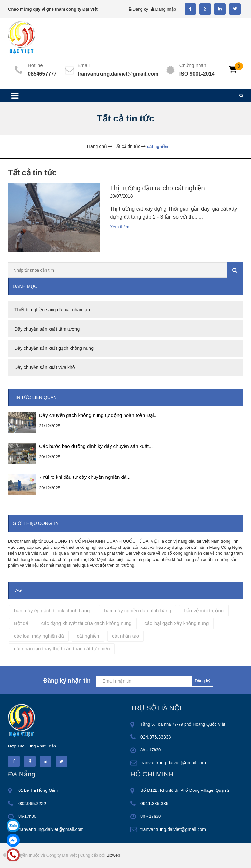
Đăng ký (140, 9)
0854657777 (42, 74)
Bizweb (113, 855)
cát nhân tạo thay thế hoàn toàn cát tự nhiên (62, 649)
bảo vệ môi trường (204, 611)
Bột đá (21, 623)
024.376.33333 (156, 737)
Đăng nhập (166, 9)
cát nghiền (88, 636)
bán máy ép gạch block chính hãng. (53, 611)
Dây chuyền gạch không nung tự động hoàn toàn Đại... (98, 415)
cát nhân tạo (125, 636)
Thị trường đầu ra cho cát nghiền (158, 188)
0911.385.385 (155, 804)
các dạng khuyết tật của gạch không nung (87, 623)
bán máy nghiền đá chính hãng (138, 611)
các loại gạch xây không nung (177, 623)
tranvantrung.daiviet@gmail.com (118, 74)
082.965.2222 (32, 804)
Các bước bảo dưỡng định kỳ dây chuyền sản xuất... (96, 446)
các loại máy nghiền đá (39, 636)
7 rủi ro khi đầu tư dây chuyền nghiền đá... (85, 477)
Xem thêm (120, 227)
